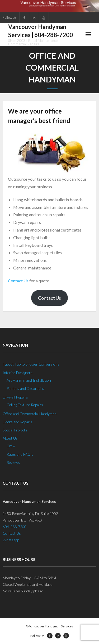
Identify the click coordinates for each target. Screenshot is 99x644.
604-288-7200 (15, 527)
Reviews (13, 462)
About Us (10, 438)
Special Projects (15, 430)
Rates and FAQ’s (20, 454)
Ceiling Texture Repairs (25, 405)
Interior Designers (18, 373)
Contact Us (18, 281)
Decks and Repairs (17, 422)
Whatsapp (11, 540)
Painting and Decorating (25, 388)
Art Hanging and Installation (29, 380)
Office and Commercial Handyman (30, 414)
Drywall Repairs (15, 397)
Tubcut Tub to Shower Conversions (31, 364)
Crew (11, 446)
